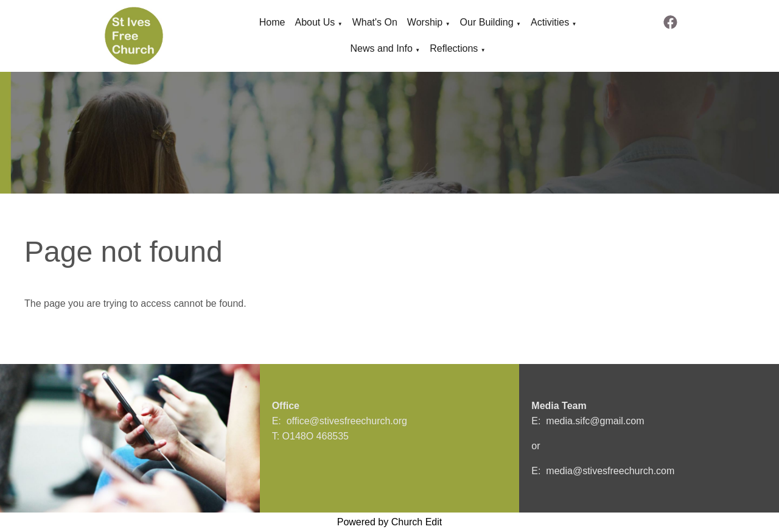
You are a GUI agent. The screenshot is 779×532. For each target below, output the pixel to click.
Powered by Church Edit (390, 522)
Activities (550, 22)
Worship (425, 22)
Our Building (487, 22)
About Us (315, 22)
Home (272, 22)
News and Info (382, 48)
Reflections (454, 48)
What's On (375, 22)
